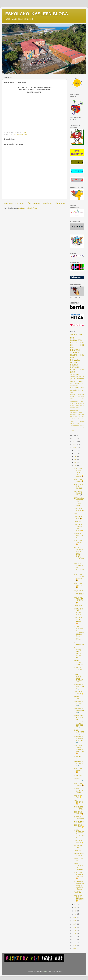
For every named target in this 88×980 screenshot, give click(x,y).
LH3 (82, 370)
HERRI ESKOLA (77, 381)
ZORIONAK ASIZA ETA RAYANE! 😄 (79, 600)
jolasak (73, 379)
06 (76, 463)
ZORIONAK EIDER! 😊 (79, 693)
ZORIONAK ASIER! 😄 (79, 842)
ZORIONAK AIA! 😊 (78, 796)
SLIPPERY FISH (78, 847)
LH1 (77, 345)
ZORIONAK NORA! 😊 (79, 480)
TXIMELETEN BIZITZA (79, 808)
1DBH (79, 392)
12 (76, 450)
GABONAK (80, 397)
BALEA (81, 377)
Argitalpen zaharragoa (54, 203)
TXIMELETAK (79, 822)
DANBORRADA (79, 406)
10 (76, 457)
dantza (72, 392)
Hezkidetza (81, 419)
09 (76, 460)
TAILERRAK (75, 374)
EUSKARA (75, 367)
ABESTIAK (76, 335)
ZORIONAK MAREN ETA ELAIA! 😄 (79, 528)
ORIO (73, 372)
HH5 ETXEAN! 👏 (78, 802)
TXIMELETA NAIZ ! (78, 860)
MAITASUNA (79, 892)
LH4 (82, 345)
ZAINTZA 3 (78, 775)
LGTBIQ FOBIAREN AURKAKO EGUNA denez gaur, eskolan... (79, 633)
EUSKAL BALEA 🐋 (79, 779)
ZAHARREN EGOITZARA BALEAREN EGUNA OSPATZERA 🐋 (79, 721)
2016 (75, 927)
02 (76, 911)
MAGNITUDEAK (75, 423)
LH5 (72, 383)
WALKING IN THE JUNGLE (79, 486)
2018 (75, 921)
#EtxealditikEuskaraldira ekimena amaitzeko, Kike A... (79, 885)
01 (76, 914)
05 (76, 466)
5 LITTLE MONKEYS (79, 818)
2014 (75, 933)
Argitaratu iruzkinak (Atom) (28, 208)
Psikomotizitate (74, 426)
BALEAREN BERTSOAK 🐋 (79, 704)
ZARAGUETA (76, 352)
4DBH (72, 406)
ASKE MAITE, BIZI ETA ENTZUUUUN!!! (79, 678)
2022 (75, 442)
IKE (79, 390)
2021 (75, 445)
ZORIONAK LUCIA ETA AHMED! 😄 (79, 577)
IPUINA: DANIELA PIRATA (78, 790)
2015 (75, 930)
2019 (75, 918)
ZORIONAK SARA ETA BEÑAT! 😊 (79, 621)
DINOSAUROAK (75, 408)
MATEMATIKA (75, 388)
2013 (75, 936)
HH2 (72, 357)
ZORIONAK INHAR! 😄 (79, 510)
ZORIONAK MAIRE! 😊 (79, 826)
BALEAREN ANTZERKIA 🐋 (79, 687)
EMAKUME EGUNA (77, 412)
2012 (75, 939)
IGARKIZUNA (75, 401)
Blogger (45, 971)
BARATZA (80, 379)
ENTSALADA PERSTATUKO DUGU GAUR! (79, 502)
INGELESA (75, 360)
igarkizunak (81, 428)
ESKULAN (73, 414)
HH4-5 (72, 399)
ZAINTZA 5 (78, 522)
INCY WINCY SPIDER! (79, 855)
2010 (75, 946)
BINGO (77, 514)
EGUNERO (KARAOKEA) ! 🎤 (79, 493)
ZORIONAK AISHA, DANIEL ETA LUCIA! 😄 (79, 472)
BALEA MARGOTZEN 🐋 (79, 732)
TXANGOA (74, 377)
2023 (75, 438)
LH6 (82, 383)
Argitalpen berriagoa (14, 203)
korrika (72, 430)
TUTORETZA (74, 403)
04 (76, 905)
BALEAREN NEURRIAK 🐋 (79, 763)
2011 (75, 943)
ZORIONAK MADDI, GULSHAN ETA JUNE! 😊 (79, 749)
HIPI (82, 399)
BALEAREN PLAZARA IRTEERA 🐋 (79, 740)
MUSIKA (74, 362)
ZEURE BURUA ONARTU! (79, 662)
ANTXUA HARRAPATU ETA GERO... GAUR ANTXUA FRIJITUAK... (79, 554)
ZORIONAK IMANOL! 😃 (78, 770)
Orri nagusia (34, 203)
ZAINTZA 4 (78, 606)
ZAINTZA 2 (78, 851)
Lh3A (82, 401)
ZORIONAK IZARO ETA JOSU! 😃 (79, 898)
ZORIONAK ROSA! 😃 (79, 813)
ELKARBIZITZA (75, 410)
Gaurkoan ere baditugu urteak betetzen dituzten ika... (79, 653)
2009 (75, 949)
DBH (77, 383)
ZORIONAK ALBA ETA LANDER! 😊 (79, 875)
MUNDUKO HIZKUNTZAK (79, 669)
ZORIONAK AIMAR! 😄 (79, 784)
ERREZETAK (74, 386)
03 (76, 908)
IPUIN (73, 370)
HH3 (82, 355)
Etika (79, 414)
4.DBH (82, 403)
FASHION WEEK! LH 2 (79, 535)
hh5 (26, 135)
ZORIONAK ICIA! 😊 (78, 518)
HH (72, 345)
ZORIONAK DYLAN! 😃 (78, 585)
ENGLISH (16, 135)
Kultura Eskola (77, 421)
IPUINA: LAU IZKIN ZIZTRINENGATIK (79, 612)
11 (76, 454)
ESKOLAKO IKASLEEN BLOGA (37, 14)
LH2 (82, 343)
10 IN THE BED (78, 757)
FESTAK (74, 355)
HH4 (22, 135)
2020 (75, 448)
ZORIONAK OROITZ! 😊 (78, 542)
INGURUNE (75, 350)
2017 (75, 924)
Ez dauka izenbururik (79, 644)
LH (83, 390)
